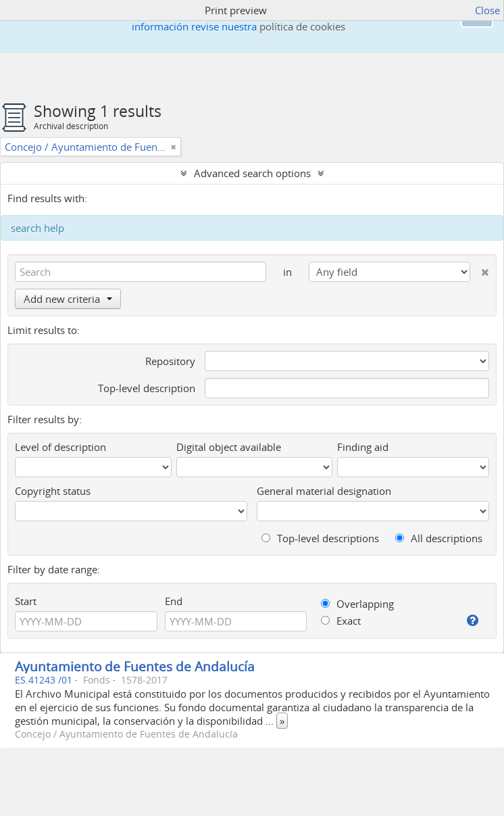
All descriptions (439, 538)
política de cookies (302, 26)
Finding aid (363, 447)
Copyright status (53, 491)
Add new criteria (68, 299)
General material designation (324, 491)
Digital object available (229, 447)
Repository (170, 361)
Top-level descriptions (320, 538)
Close (487, 10)
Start (26, 601)
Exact (341, 621)
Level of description (60, 447)
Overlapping (357, 604)
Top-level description (147, 388)
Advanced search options (252, 173)
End (174, 601)
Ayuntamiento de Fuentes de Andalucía (135, 666)
